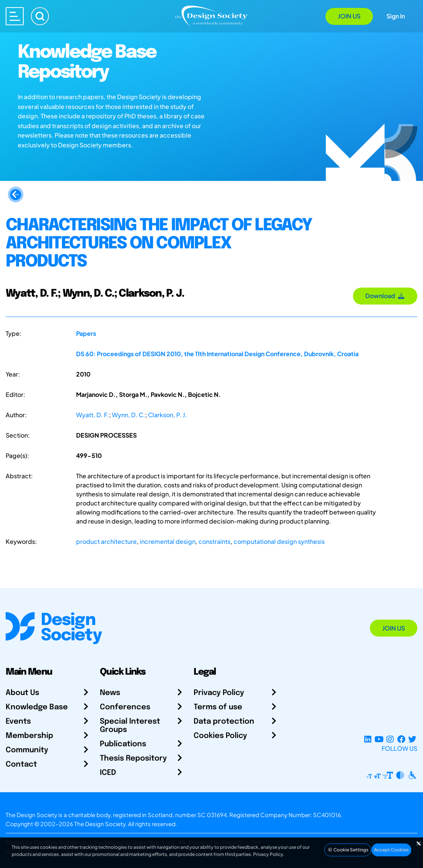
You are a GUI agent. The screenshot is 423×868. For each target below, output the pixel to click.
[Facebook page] (401, 739)
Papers (86, 333)
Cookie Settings (348, 850)
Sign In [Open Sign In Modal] (396, 16)
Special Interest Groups (130, 726)
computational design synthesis (279, 541)
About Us (22, 693)
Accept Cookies (391, 850)
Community (27, 750)
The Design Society (100, 824)
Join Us (349, 16)
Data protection (224, 722)
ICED (108, 773)
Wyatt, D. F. (92, 415)
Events (18, 722)
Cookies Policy (220, 736)
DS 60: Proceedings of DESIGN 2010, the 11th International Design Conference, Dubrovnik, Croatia (217, 354)
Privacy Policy (219, 693)
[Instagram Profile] (390, 739)
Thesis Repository (133, 759)
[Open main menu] (15, 16)
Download (385, 296)
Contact (21, 765)
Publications (123, 744)
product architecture (106, 541)
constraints (215, 541)
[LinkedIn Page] (368, 739)
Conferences (125, 707)
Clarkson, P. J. (167, 415)
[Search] (40, 16)
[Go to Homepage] (211, 16)
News (110, 693)
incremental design (168, 541)
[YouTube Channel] (379, 739)
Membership (29, 736)
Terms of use (218, 707)
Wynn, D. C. (128, 415)
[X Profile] (412, 739)
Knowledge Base (37, 707)
